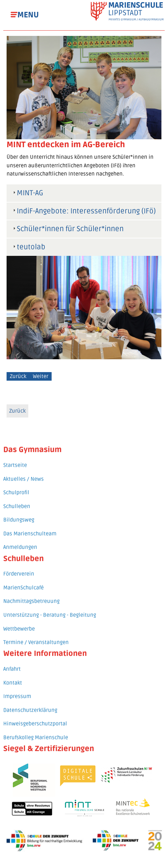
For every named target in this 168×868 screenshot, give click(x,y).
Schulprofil (16, 486)
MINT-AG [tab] (27, 193)
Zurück (18, 376)
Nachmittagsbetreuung (31, 595)
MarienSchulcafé (24, 581)
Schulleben (17, 500)
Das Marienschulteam (30, 527)
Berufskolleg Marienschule (36, 731)
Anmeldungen (20, 541)
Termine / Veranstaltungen (36, 636)
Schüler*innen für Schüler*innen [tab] (68, 229)
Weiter (41, 376)
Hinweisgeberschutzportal (35, 718)
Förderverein (19, 568)
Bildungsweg (19, 514)
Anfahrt (12, 663)
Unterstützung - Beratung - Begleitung (50, 609)
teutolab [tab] (28, 247)
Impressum (17, 690)
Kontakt (13, 676)
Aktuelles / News (24, 473)
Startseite (15, 459)
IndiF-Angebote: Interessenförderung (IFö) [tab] (84, 211)
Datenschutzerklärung (30, 704)
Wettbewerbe (19, 622)
